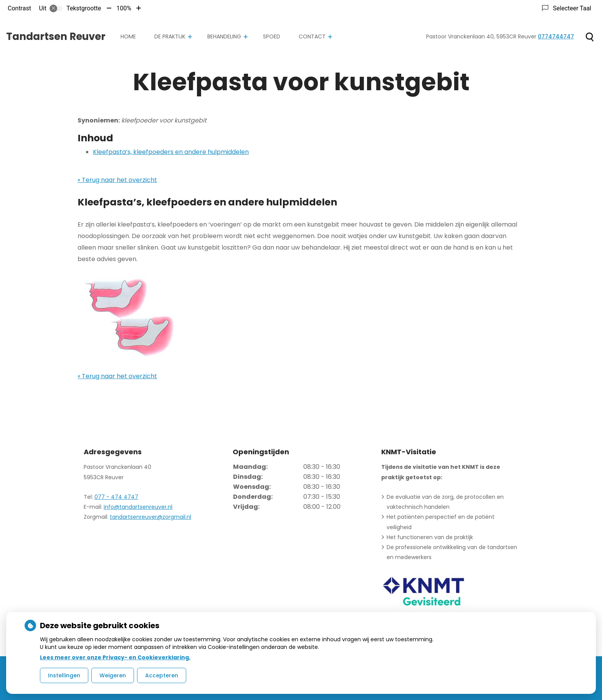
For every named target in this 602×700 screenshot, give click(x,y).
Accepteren (162, 675)
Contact (312, 36)
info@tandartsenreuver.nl (138, 507)
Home (128, 36)
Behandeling (224, 36)
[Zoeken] (590, 37)
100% (124, 8)
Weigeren (113, 675)
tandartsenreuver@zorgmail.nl (150, 517)
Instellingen (64, 675)
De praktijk (170, 36)
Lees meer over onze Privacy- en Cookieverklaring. (115, 657)
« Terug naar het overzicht (117, 180)
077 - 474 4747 (116, 497)
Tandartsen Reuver (56, 36)
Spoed (272, 36)
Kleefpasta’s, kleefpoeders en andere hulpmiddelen (171, 152)
